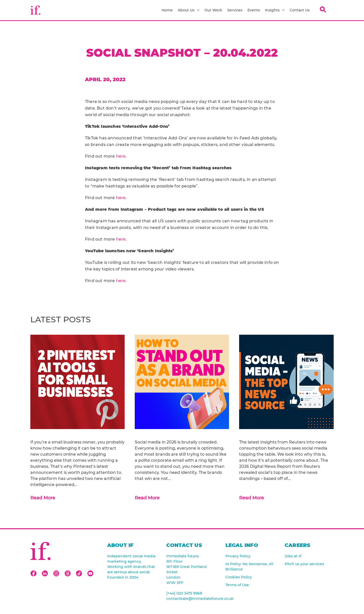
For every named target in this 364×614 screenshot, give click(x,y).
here (121, 156)
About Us (189, 10)
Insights (275, 10)
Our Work (213, 10)
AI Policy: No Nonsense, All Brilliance (249, 567)
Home (167, 10)
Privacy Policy (238, 556)
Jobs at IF (293, 556)
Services (235, 10)
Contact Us (300, 10)
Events (254, 10)
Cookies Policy (239, 577)
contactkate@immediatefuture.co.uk (191, 599)
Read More (43, 498)
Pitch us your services (304, 564)
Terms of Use (237, 585)
